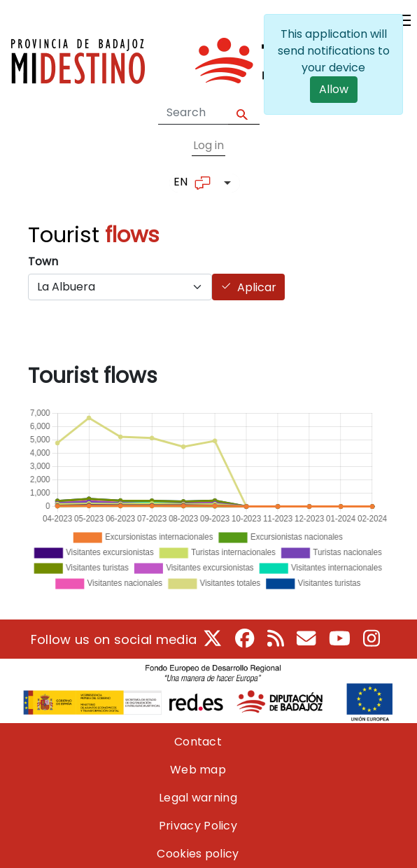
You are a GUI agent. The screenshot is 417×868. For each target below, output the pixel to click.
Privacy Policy (198, 826)
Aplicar (257, 287)
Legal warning (198, 798)
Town (43, 261)
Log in (208, 145)
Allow (334, 89)
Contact (198, 742)
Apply (244, 113)
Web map (198, 770)
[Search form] (193, 113)
